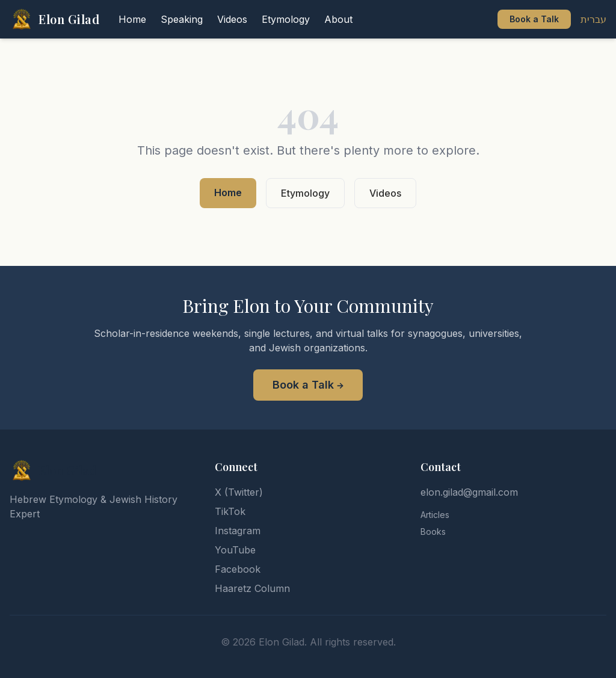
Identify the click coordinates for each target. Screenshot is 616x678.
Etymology (305, 193)
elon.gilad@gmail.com (469, 492)
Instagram (238, 531)
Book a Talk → (308, 385)
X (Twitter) (239, 492)
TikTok (230, 511)
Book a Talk (534, 19)
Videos (385, 193)
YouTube (235, 550)
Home (228, 193)
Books (433, 532)
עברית (593, 19)
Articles (435, 515)
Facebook (238, 569)
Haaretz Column (252, 588)
